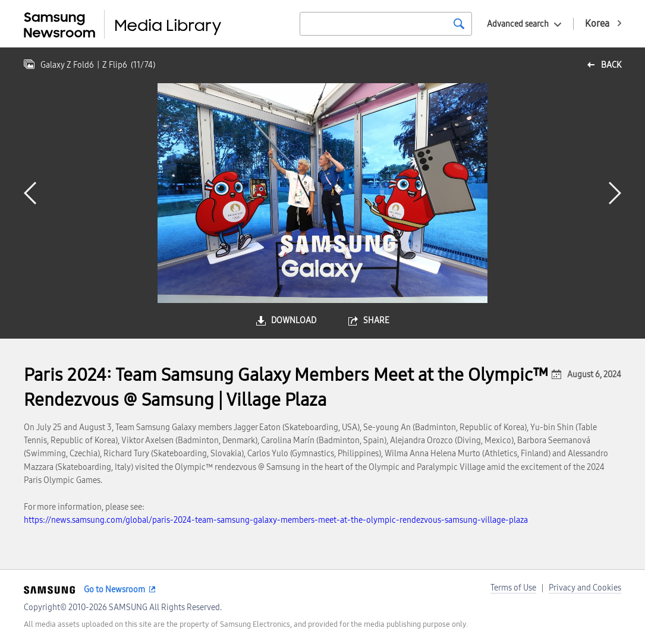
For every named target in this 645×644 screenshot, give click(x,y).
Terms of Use (513, 588)
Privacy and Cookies (585, 588)
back (611, 65)
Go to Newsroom (114, 590)
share (376, 321)
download (294, 321)
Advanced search (518, 24)
